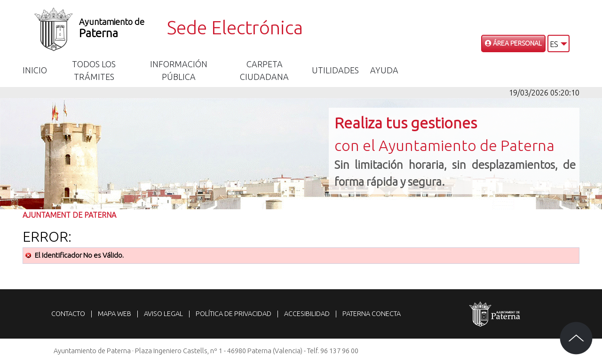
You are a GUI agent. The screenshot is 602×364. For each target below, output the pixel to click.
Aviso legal (163, 314)
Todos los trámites (94, 70)
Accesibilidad (307, 314)
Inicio (35, 70)
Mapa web (115, 314)
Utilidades (335, 70)
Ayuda (384, 70)
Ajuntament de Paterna (69, 215)
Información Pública (179, 70)
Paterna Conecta (372, 314)
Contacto (68, 314)
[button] (558, 44)
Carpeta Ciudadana (264, 70)
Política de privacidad (234, 314)
